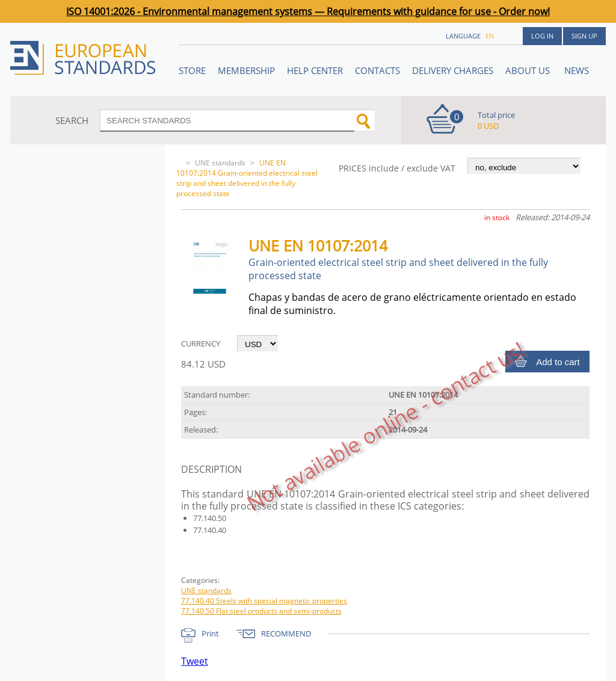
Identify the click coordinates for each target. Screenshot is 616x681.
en (490, 36)
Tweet (195, 661)
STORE (192, 70)
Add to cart (558, 362)
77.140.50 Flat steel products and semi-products (261, 611)
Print (210, 633)
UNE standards (220, 163)
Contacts (377, 70)
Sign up (584, 36)
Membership (246, 70)
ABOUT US (529, 70)
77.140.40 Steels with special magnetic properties (264, 601)
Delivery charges (453, 70)
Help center (315, 70)
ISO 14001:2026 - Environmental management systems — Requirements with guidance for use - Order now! (308, 11)
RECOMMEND (286, 633)
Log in (542, 36)
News (577, 70)
